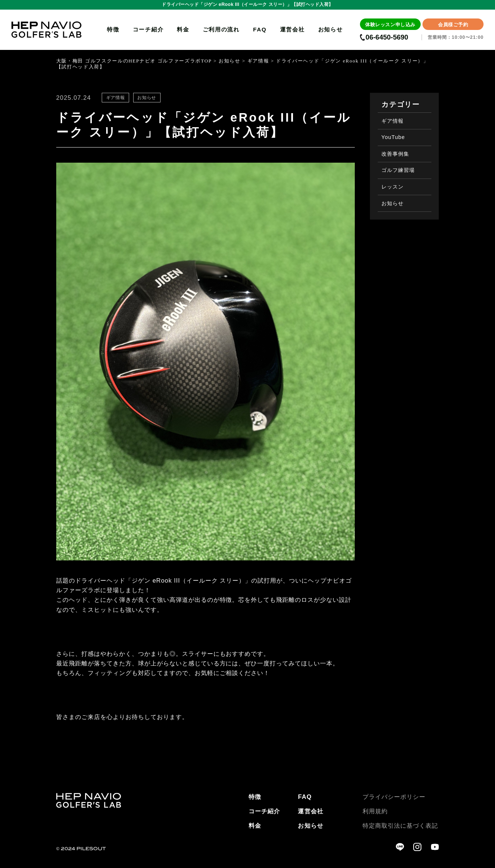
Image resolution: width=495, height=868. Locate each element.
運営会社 (292, 29)
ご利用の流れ (221, 29)
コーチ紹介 (148, 29)
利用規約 (375, 811)
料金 (183, 29)
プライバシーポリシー (394, 797)
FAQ (260, 29)
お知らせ (331, 29)
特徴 (113, 29)
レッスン (393, 187)
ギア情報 (393, 121)
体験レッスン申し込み (390, 25)
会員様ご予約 (453, 25)
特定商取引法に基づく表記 (400, 825)
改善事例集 (395, 154)
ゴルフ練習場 (398, 170)
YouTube (393, 137)
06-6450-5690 (387, 38)
